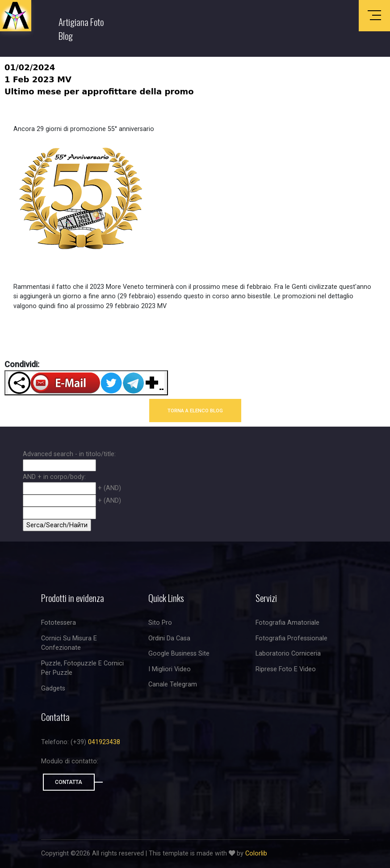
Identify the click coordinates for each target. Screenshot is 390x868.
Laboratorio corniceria (288, 654)
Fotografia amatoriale (287, 623)
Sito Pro (160, 623)
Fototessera (59, 623)
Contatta (69, 782)
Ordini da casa (169, 638)
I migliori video (170, 669)
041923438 (104, 742)
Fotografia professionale (291, 638)
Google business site (179, 654)
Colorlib (256, 853)
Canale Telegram (173, 684)
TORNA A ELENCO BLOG (195, 411)
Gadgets (53, 688)
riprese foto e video (286, 669)
